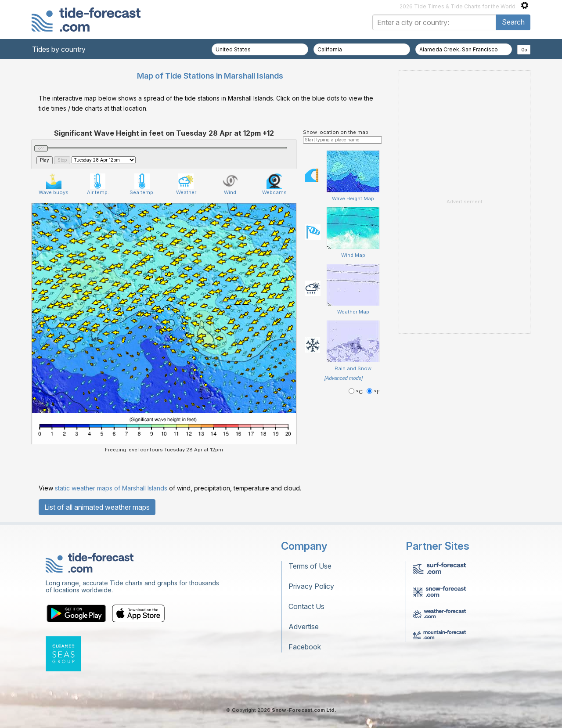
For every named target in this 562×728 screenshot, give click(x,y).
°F (373, 392)
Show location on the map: (336, 132)
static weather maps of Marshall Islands (111, 488)
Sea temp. (142, 184)
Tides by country (59, 49)
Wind (230, 184)
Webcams (274, 184)
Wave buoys (54, 184)
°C (357, 392)
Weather (186, 184)
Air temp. (98, 184)
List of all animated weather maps (97, 507)
